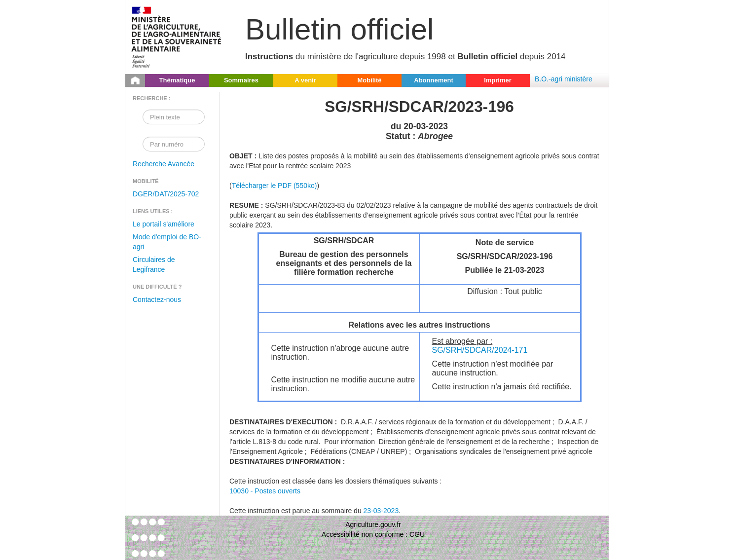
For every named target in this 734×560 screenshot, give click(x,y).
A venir (305, 80)
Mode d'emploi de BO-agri (167, 242)
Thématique (177, 80)
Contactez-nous (157, 299)
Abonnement (433, 80)
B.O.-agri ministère (564, 79)
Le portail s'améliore (164, 224)
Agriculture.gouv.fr (373, 524)
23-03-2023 (381, 511)
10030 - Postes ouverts (265, 491)
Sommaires (241, 80)
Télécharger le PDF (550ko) (275, 186)
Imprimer (498, 80)
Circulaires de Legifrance (154, 264)
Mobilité (369, 80)
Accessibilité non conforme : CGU (373, 534)
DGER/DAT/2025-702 (166, 194)
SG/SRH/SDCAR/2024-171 (480, 350)
